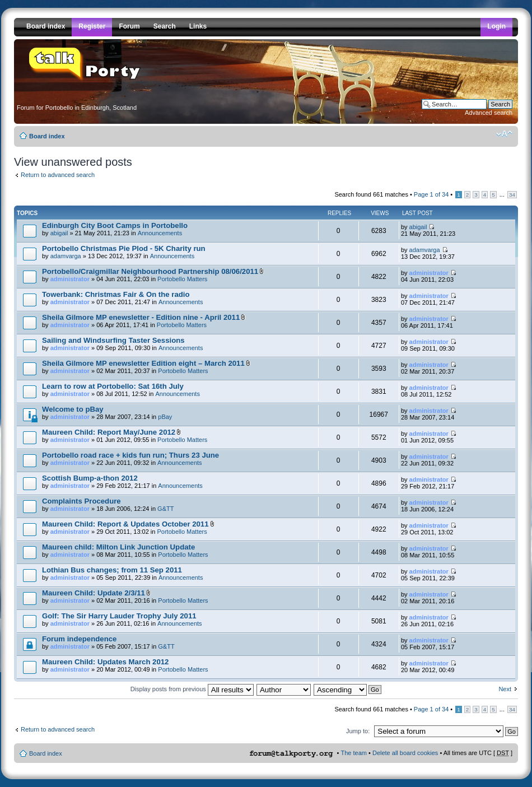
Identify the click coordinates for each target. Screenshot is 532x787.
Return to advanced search (58, 175)
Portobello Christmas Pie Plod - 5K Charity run (124, 248)
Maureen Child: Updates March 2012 (105, 662)
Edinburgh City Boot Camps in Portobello (115, 225)
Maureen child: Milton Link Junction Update (118, 547)
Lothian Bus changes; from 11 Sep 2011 (112, 570)
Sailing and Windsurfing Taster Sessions (113, 340)
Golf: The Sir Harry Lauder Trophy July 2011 (119, 616)
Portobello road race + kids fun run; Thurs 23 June (130, 455)
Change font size (504, 134)
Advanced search (489, 113)
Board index (47, 136)
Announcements (160, 233)
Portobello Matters (182, 279)
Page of (431, 194)
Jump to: (358, 731)
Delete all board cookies (405, 753)
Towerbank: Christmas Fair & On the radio (116, 294)
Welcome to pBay (73, 409)
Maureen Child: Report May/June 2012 (109, 432)
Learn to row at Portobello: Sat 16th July (113, 386)
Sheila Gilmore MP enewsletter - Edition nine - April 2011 (141, 317)
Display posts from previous (192, 689)
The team (354, 753)
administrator (70, 279)
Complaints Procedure (81, 501)
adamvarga (66, 256)
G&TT (165, 509)
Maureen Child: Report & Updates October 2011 (125, 524)
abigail (59, 233)
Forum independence (79, 639)
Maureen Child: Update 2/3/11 (94, 593)
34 (512, 195)
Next (505, 689)
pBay (165, 417)
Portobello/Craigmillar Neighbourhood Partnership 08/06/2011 (150, 271)
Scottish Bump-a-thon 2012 (90, 478)
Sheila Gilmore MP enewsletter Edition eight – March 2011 (143, 363)
